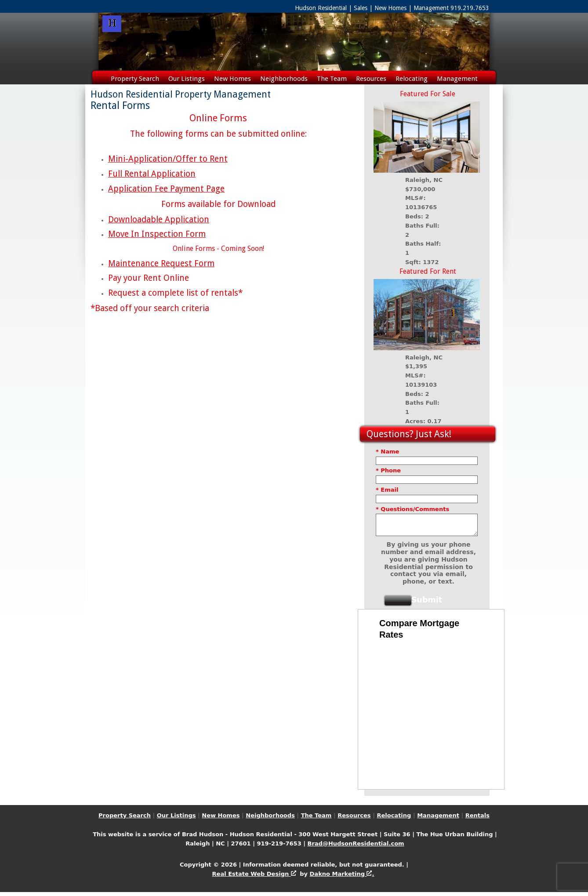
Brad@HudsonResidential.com (356, 847)
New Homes (232, 79)
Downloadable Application (159, 219)
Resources (371, 79)
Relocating (412, 79)
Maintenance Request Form (161, 263)
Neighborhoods (284, 79)
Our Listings (187, 79)
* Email (387, 490)
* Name (387, 452)
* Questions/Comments (412, 509)
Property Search (135, 79)
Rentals (294, 93)
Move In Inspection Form (157, 234)
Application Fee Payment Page (166, 189)
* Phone (388, 470)
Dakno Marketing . (342, 878)
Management (457, 79)
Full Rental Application (152, 174)
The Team (332, 79)
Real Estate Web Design (254, 878)
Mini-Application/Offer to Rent (168, 159)
